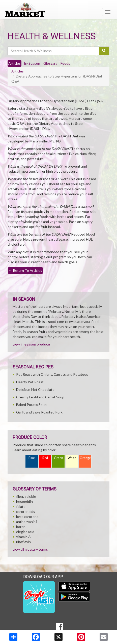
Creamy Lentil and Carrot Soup (40, 397)
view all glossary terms (30, 549)
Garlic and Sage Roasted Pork (39, 412)
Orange (85, 458)
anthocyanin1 (27, 522)
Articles (18, 71)
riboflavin (23, 542)
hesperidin (24, 501)
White (72, 458)
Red (45, 458)
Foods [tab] (65, 63)
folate (21, 506)
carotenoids (26, 512)
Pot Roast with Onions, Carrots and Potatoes (52, 374)
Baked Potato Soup (31, 405)
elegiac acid (25, 532)
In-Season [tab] (32, 63)
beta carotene (27, 517)
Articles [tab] (14, 63)
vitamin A (23, 537)
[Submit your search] (104, 51)
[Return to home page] (58, 10)
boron (21, 527)
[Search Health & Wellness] (54, 51)
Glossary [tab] (50, 63)
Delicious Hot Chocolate (35, 389)
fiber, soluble (26, 496)
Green (58, 458)
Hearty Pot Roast (30, 382)
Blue (32, 458)
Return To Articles (25, 270)
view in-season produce (31, 344)
